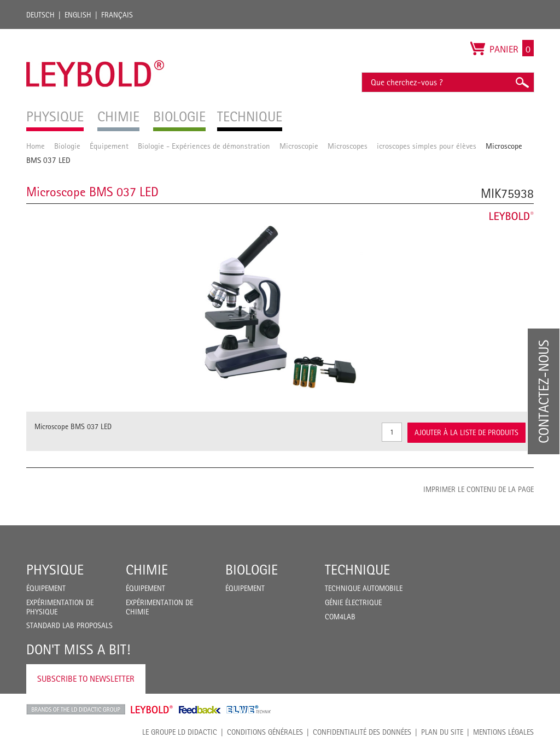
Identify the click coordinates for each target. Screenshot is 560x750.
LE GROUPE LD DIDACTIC (180, 732)
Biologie (67, 146)
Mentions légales (503, 732)
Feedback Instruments (200, 710)
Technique (357, 570)
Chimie (147, 570)
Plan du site (442, 732)
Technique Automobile (364, 588)
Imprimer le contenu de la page (479, 489)
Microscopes (348, 146)
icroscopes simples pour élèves (427, 146)
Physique (55, 570)
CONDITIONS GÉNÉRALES (265, 732)
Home (36, 146)
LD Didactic (76, 710)
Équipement (109, 146)
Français (117, 15)
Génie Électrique (353, 602)
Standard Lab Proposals (69, 625)
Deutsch (40, 15)
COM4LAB (340, 617)
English (78, 15)
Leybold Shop (152, 710)
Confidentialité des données (362, 732)
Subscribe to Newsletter (86, 679)
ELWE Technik (249, 710)
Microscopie (299, 146)
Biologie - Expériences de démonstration (204, 146)
